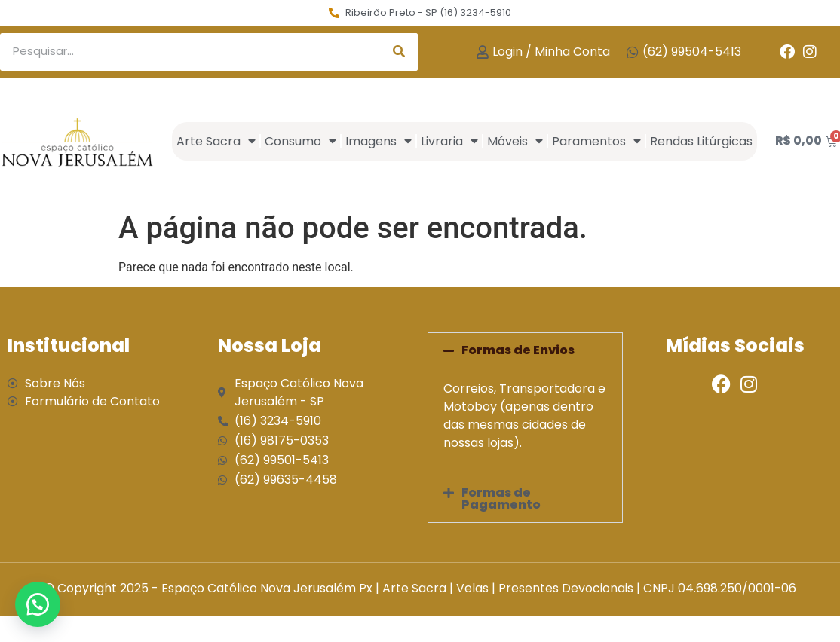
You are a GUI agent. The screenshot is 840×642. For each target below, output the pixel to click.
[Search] (399, 52)
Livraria (449, 141)
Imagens (379, 141)
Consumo (300, 141)
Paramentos (596, 141)
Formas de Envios (518, 350)
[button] (525, 350)
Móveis (515, 141)
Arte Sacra (216, 141)
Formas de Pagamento (501, 498)
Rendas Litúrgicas (701, 141)
